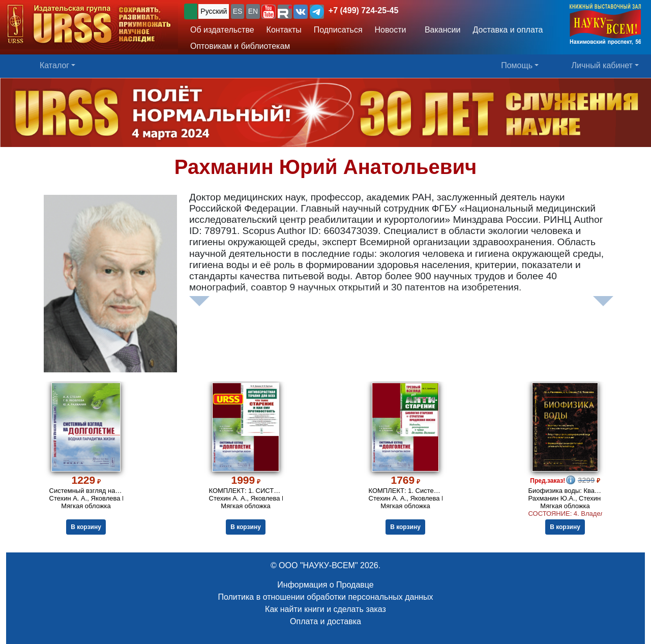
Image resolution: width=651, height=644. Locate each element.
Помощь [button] (517, 65)
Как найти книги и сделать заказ (325, 609)
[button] (269, 12)
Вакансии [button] (440, 30)
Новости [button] (391, 30)
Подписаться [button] (338, 30)
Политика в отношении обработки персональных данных (325, 597)
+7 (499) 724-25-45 (363, 10)
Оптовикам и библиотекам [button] (240, 46)
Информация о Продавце (325, 585)
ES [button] (238, 11)
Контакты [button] (284, 30)
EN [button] (253, 11)
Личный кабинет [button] (602, 65)
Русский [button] (214, 11)
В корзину (86, 527)
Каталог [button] (54, 65)
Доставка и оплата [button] (508, 30)
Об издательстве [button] (222, 30)
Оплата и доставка (325, 621)
